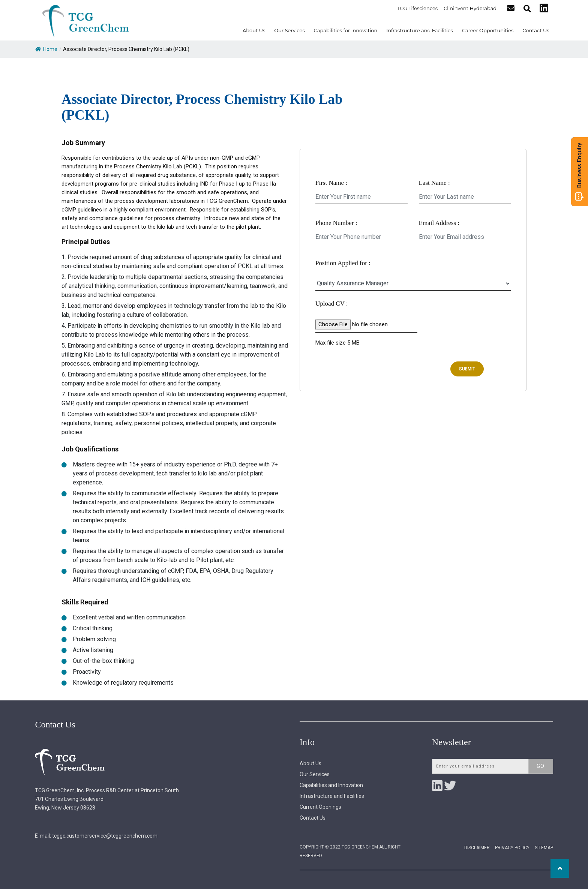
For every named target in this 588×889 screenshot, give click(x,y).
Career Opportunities (488, 30)
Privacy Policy (512, 848)
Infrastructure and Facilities (420, 30)
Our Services (289, 30)
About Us (254, 30)
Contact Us (536, 30)
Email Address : (439, 223)
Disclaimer (477, 848)
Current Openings (320, 807)
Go (541, 766)
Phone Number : (336, 223)
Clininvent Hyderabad (470, 8)
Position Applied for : (343, 263)
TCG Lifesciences (418, 8)
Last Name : (434, 183)
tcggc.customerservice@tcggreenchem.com (105, 836)
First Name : (331, 183)
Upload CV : (332, 304)
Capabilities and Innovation (331, 785)
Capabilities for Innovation (346, 30)
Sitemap (544, 848)
